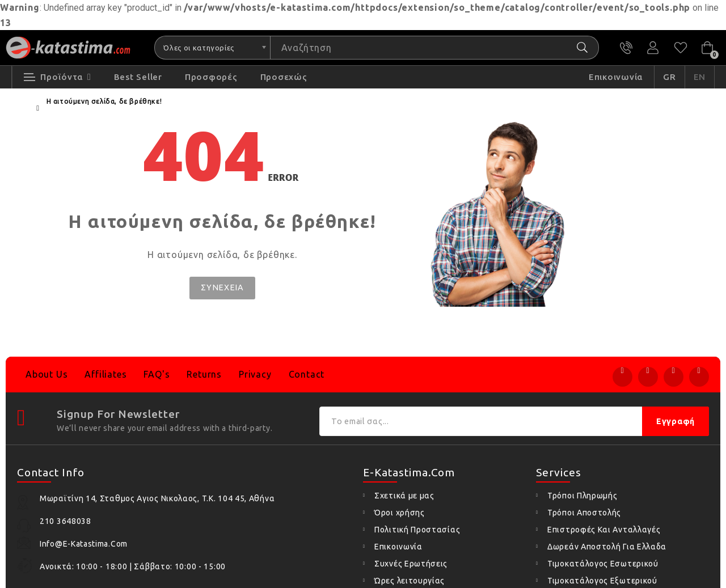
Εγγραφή (676, 421)
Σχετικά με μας (404, 496)
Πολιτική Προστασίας (417, 530)
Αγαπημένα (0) (681, 48)
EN (700, 79)
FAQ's (157, 374)
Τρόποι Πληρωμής (583, 496)
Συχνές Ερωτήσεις (411, 564)
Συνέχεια (222, 289)
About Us (47, 374)
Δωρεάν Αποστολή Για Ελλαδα (607, 547)
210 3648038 (628, 48)
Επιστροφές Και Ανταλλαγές (604, 530)
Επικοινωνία (398, 547)
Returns (204, 374)
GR (670, 79)
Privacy (255, 374)
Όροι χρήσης (400, 513)
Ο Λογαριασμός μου (655, 48)
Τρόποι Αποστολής (584, 513)
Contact (307, 374)
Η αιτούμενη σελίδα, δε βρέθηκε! (104, 103)
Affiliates (105, 374)
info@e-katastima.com (84, 544)
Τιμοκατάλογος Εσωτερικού (603, 564)
